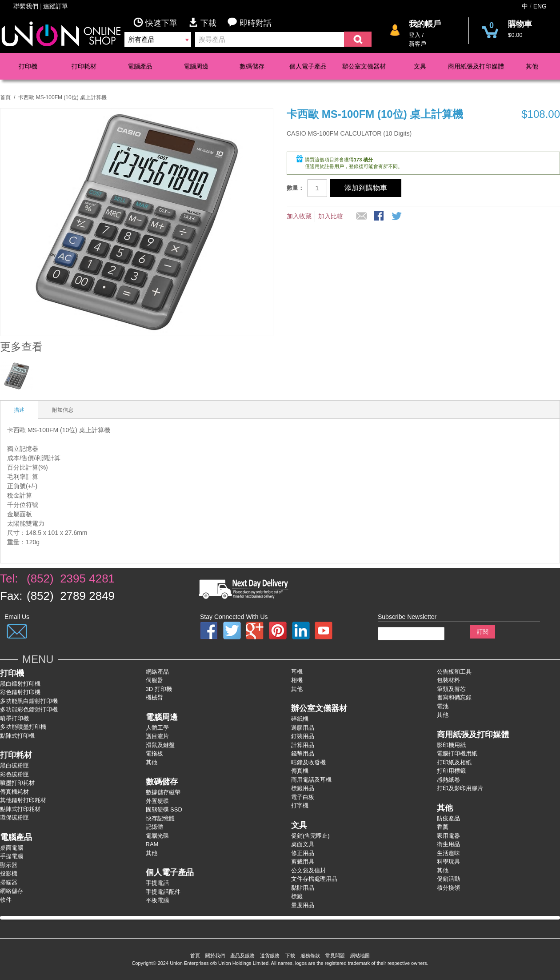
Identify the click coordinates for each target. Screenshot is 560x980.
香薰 (443, 827)
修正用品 (303, 853)
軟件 (6, 900)
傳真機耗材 (14, 792)
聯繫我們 (26, 6)
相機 (297, 680)
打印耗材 (84, 66)
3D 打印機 (159, 689)
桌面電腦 (12, 848)
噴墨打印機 (14, 718)
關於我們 (215, 956)
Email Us (17, 617)
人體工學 (157, 728)
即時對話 (250, 22)
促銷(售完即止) (310, 836)
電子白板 (303, 797)
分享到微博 (397, 217)
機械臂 (154, 697)
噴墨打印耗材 (17, 783)
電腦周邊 (196, 66)
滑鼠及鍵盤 (160, 745)
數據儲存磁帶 (163, 792)
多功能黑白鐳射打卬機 (29, 701)
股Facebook (380, 217)
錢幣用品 (303, 753)
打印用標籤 (451, 771)
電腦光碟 (157, 836)
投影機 (9, 874)
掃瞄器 (9, 882)
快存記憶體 (160, 818)
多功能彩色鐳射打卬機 (29, 709)
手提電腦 (12, 856)
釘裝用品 (303, 736)
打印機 (28, 66)
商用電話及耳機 (311, 780)
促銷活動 (448, 879)
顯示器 (9, 865)
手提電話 (157, 883)
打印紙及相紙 (454, 762)
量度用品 (303, 905)
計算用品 (303, 745)
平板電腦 (157, 900)
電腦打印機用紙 (457, 753)
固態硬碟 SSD (164, 809)
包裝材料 (448, 680)
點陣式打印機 (17, 736)
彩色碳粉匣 (14, 774)
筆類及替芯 (451, 689)
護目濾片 (157, 736)
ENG (540, 6)
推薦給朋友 (362, 217)
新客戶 (418, 44)
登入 (415, 35)
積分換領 (448, 888)
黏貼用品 (303, 888)
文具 (420, 66)
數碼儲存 (252, 66)
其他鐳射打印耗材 (23, 800)
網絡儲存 (12, 891)
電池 (443, 706)
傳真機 (300, 771)
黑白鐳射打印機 (20, 684)
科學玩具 (448, 862)
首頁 (5, 97)
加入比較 (331, 216)
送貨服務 (270, 956)
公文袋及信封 (308, 870)
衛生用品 (448, 844)
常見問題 (335, 956)
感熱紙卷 (448, 780)
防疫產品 (448, 818)
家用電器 (448, 836)
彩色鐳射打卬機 (20, 692)
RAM (152, 844)
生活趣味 (448, 853)
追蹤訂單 (56, 6)
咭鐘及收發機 (308, 762)
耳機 (297, 672)
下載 (208, 22)
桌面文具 (303, 844)
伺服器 (154, 680)
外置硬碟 (157, 801)
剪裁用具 (303, 862)
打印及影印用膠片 (460, 788)
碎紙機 (300, 719)
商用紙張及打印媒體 (476, 66)
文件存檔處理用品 (314, 879)
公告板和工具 (454, 672)
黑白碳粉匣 (14, 765)
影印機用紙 (451, 745)
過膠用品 (303, 728)
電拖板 (154, 753)
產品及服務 (242, 956)
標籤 (297, 896)
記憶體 (154, 827)
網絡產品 (157, 672)
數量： (295, 188)
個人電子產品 (308, 66)
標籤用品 (303, 788)
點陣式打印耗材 (20, 809)
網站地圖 (360, 956)
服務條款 (310, 956)
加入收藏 (299, 216)
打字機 (300, 805)
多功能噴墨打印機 (23, 727)
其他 (532, 66)
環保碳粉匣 (14, 817)
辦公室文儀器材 (364, 66)
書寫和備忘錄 (454, 697)
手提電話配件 (163, 892)
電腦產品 (140, 66)
